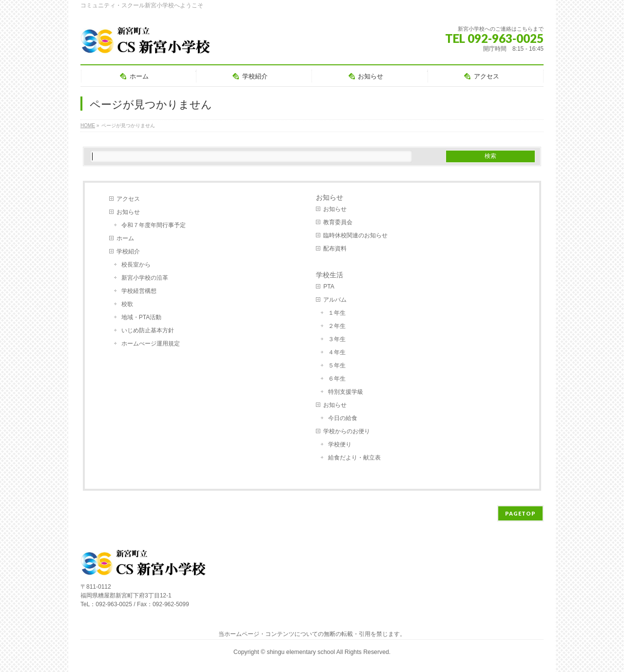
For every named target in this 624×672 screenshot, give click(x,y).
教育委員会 (338, 222)
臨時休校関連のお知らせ (355, 235)
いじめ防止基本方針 (148, 330)
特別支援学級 (346, 392)
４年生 (337, 352)
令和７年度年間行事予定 (154, 225)
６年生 (337, 379)
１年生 (337, 313)
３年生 (337, 339)
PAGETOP (520, 513)
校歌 (127, 304)
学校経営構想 (139, 291)
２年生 (337, 326)
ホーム (125, 238)
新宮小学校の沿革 (145, 278)
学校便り (340, 444)
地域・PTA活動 (141, 317)
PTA (329, 287)
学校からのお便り (347, 431)
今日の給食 (343, 418)
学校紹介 (128, 251)
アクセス (128, 199)
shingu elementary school (301, 652)
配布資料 (335, 249)
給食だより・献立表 (354, 458)
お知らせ (128, 212)
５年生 (337, 365)
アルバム (335, 300)
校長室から (136, 265)
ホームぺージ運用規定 (151, 344)
